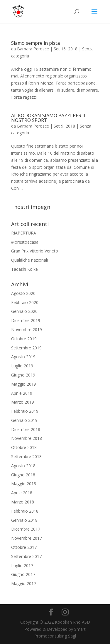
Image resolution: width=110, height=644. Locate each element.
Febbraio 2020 (25, 302)
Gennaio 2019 (24, 420)
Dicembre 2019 (26, 320)
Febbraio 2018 (25, 511)
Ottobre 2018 (24, 447)
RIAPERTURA (24, 233)
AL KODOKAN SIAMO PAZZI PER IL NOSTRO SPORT (49, 118)
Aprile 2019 (22, 393)
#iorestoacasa (25, 242)
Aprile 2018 (22, 493)
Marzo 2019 (23, 402)
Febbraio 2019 (25, 411)
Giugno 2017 (23, 574)
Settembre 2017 (26, 556)
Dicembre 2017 (26, 529)
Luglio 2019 (22, 366)
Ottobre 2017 (24, 547)
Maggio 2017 (24, 583)
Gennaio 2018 (24, 520)
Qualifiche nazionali (29, 260)
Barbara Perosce (33, 49)
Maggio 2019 (24, 384)
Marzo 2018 (23, 502)
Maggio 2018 (24, 484)
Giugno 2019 (23, 375)
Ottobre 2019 (24, 339)
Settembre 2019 (26, 348)
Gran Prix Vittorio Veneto (35, 251)
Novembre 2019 (27, 330)
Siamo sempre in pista (35, 43)
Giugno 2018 (23, 475)
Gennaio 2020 (24, 311)
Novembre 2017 (27, 538)
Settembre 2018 (26, 456)
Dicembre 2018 (26, 429)
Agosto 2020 (23, 293)
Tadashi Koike (24, 269)
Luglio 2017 (22, 565)
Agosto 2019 (23, 357)
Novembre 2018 (27, 438)
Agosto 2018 (23, 466)
